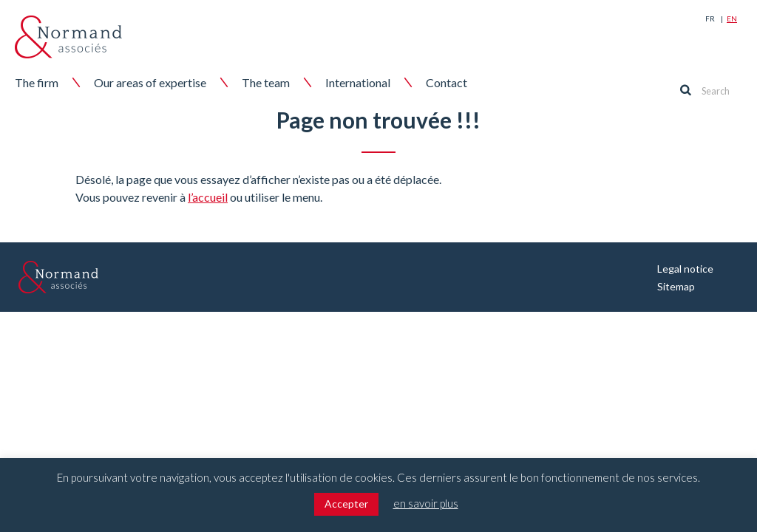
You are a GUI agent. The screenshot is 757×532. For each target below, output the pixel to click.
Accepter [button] (346, 504)
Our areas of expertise (150, 82)
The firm (37, 82)
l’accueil (208, 197)
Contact (447, 82)
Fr (710, 18)
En (732, 18)
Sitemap (676, 286)
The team (266, 82)
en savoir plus (426, 503)
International (358, 82)
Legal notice (685, 269)
